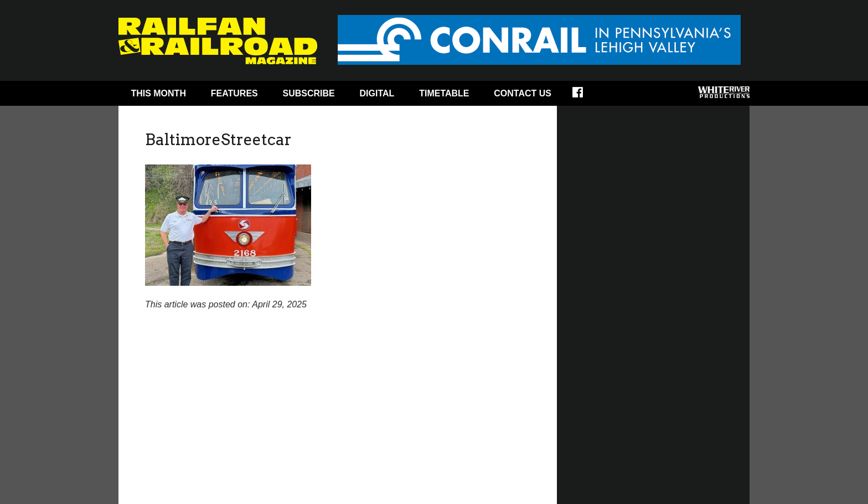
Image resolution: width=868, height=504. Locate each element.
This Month (158, 93)
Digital (377, 93)
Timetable (444, 93)
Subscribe (309, 93)
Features (234, 93)
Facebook (585, 96)
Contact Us (523, 93)
